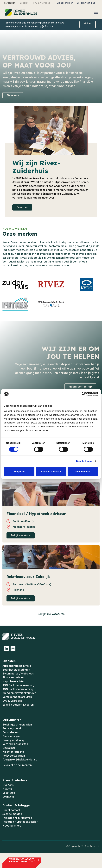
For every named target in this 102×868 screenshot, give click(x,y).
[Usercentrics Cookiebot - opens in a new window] (84, 394)
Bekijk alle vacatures (51, 614)
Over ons (13, 95)
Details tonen (84, 461)
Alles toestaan (83, 471)
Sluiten (88, 23)
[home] (20, 12)
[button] (88, 3)
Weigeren (19, 471)
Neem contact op (80, 387)
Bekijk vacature (21, 535)
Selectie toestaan (51, 471)
